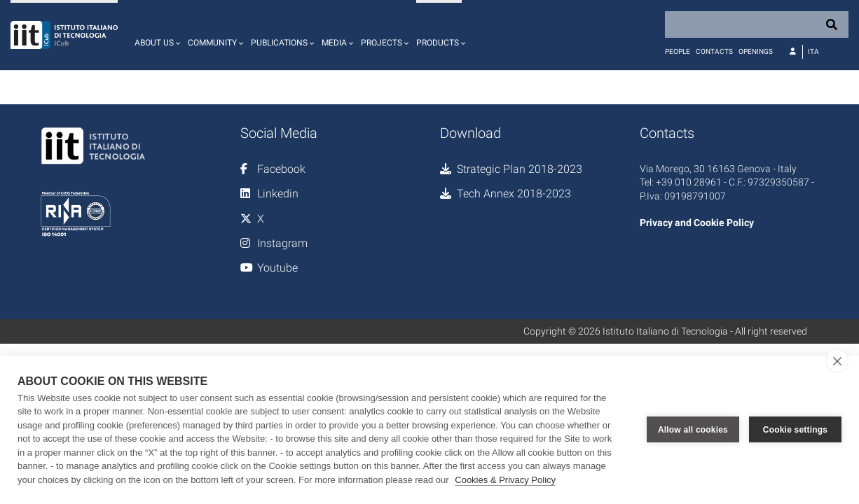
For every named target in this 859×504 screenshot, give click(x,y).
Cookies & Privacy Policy (505, 480)
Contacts (714, 51)
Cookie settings (795, 430)
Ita (813, 51)
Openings (756, 51)
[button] (156, 35)
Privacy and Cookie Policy (697, 223)
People (678, 51)
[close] (837, 360)
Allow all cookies (693, 430)
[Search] (757, 24)
